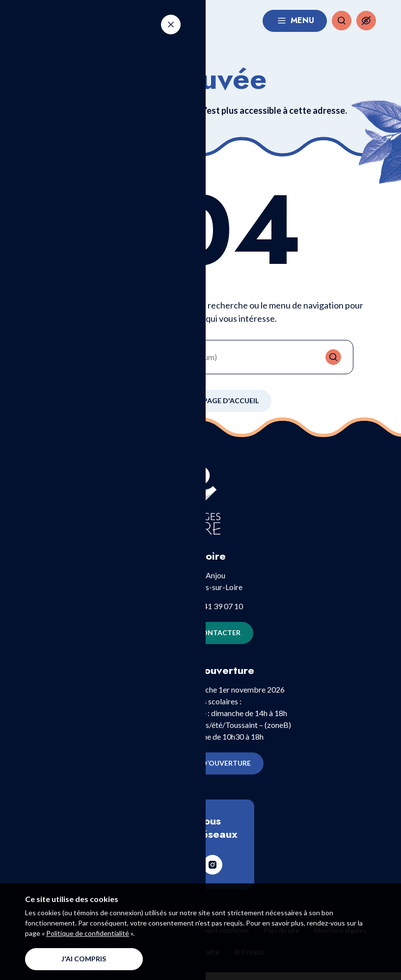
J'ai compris (84, 959)
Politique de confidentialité (88, 933)
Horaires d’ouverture (200, 771)
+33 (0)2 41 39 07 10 (208, 613)
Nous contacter (200, 641)
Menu (295, 25)
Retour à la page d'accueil (200, 409)
